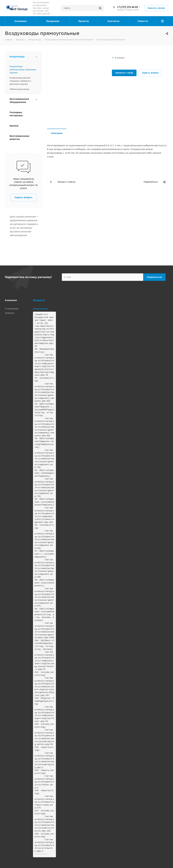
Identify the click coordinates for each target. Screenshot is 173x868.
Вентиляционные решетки (20, 138)
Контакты (113, 21)
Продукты (39, 300)
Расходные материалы (16, 114)
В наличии (120, 58)
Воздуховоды (17, 57)
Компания (21, 21)
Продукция (53, 21)
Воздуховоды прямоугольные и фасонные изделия (23, 70)
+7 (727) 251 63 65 (127, 7)
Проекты (84, 21)
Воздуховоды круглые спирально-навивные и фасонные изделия (20, 81)
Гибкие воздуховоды (19, 89)
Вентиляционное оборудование (19, 101)
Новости (143, 21)
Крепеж (14, 126)
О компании (12, 309)
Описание (57, 133)
